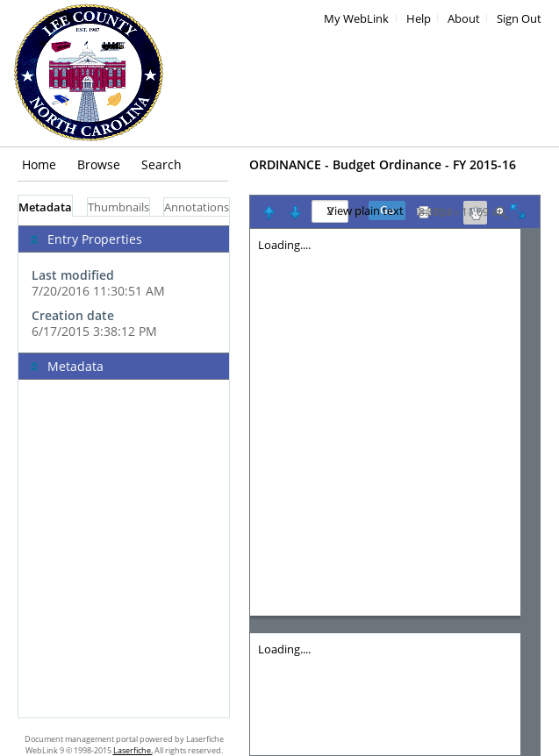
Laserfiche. (133, 750)
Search (161, 164)
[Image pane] (395, 492)
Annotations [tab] (197, 207)
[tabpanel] (124, 467)
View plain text (365, 211)
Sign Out (519, 19)
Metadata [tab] (45, 207)
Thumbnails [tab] (118, 207)
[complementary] (124, 285)
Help (419, 19)
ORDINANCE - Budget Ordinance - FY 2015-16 (383, 164)
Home (39, 164)
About (464, 19)
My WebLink (356, 19)
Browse (99, 164)
